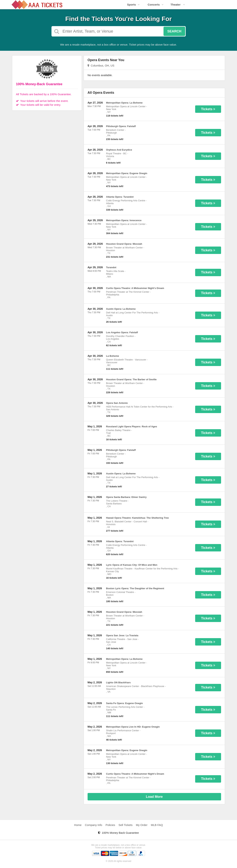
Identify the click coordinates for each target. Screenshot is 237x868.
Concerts (155, 5)
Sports (133, 5)
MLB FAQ (157, 825)
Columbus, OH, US (101, 65)
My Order (142, 825)
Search (174, 31)
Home (78, 825)
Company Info (94, 825)
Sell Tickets (126, 825)
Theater (178, 5)
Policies (110, 825)
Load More (154, 797)
